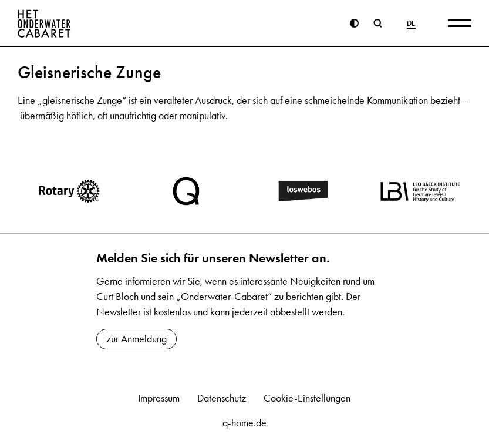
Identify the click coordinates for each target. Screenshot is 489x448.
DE (411, 23)
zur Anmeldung (136, 339)
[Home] (44, 23)
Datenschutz (222, 398)
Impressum (159, 398)
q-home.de (244, 423)
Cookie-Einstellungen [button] (307, 398)
